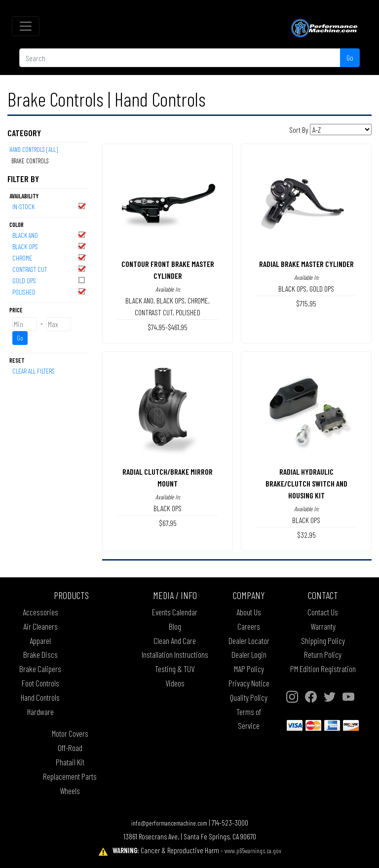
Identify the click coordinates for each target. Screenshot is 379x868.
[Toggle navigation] (26, 26)
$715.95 (306, 303)
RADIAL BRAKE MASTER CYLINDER (306, 264)
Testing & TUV (175, 669)
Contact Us (323, 612)
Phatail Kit (70, 762)
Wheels (70, 791)
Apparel (40, 641)
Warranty (323, 626)
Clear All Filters (34, 371)
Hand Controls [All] (34, 150)
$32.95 (306, 535)
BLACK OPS (49, 246)
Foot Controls (40, 683)
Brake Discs (40, 654)
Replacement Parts (70, 776)
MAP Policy (249, 669)
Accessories (40, 612)
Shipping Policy (323, 641)
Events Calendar (175, 612)
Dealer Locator (249, 641)
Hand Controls (40, 697)
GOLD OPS (49, 280)
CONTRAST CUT (49, 269)
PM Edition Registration (323, 669)
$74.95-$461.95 (168, 327)
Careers (249, 626)
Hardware (40, 712)
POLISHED (49, 291)
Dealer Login (249, 654)
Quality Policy (249, 697)
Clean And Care (175, 641)
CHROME (49, 257)
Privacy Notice (249, 683)
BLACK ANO (49, 235)
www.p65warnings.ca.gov (253, 850)
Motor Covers (70, 733)
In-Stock (49, 206)
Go (350, 57)
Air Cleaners (40, 626)
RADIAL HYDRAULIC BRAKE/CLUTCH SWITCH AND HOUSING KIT (306, 483)
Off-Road (70, 748)
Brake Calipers (40, 669)
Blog (175, 626)
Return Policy (323, 654)
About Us (249, 612)
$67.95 (168, 523)
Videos (175, 683)
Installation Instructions (175, 654)
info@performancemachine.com (169, 823)
